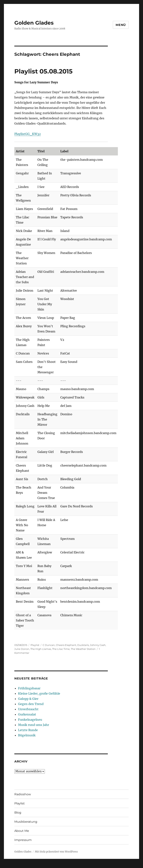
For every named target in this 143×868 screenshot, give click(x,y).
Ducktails (83, 645)
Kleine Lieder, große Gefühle (39, 693)
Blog (18, 813)
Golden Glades (34, 23)
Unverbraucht (28, 709)
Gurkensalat (27, 714)
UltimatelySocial (102, 865)
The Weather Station (83, 649)
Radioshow (23, 794)
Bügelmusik (27, 735)
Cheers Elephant (66, 645)
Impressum (23, 840)
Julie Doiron (22, 649)
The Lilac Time (61, 649)
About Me (22, 831)
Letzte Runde (28, 730)
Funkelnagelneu (30, 720)
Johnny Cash (98, 645)
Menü (121, 25)
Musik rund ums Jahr (34, 725)
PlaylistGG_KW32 (28, 134)
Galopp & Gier (28, 699)
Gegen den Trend (31, 704)
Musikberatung (26, 822)
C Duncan (49, 645)
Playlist (35, 645)
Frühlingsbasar (29, 688)
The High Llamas (41, 649)
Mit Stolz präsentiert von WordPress (56, 852)
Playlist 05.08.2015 (43, 71)
